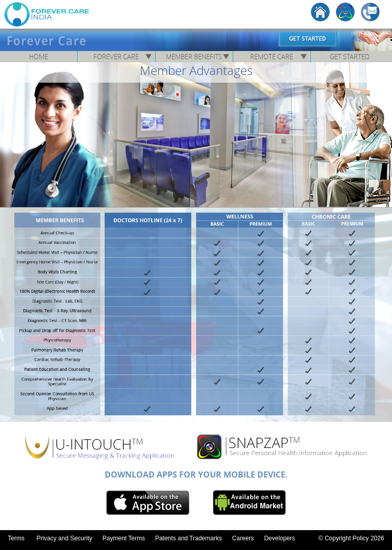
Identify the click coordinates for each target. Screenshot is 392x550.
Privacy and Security (64, 538)
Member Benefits (194, 57)
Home (39, 57)
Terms (16, 538)
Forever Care (116, 57)
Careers (243, 538)
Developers (279, 538)
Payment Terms (124, 538)
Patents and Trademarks (189, 538)
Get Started (350, 57)
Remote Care (272, 57)
